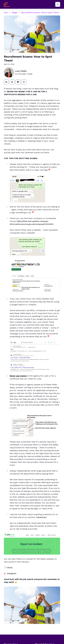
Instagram (12, 573)
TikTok (9, 568)
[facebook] (18, 82)
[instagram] (24, 82)
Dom (6, 13)
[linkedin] (6, 82)
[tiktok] (12, 82)
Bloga (15, 13)
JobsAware (41, 517)
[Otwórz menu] (58, 4)
